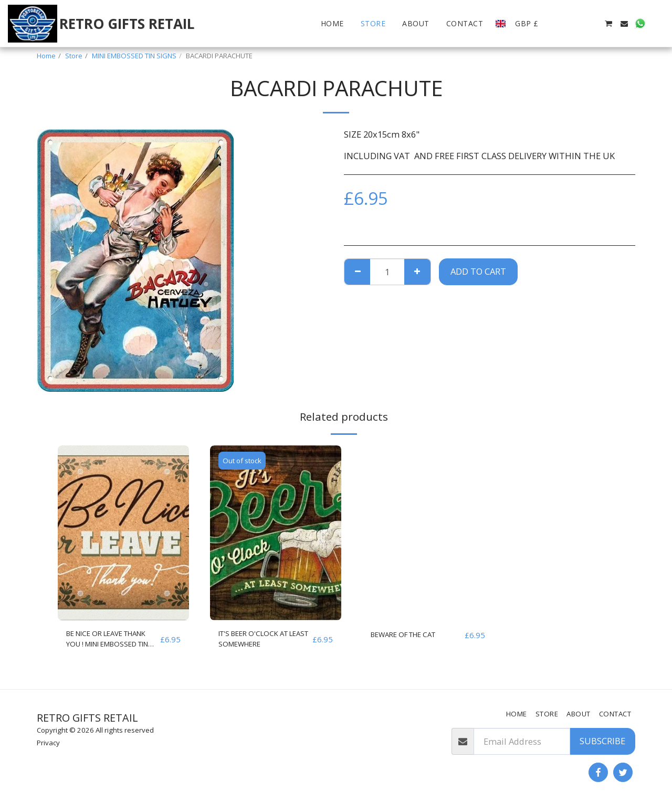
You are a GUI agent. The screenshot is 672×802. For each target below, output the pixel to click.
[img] (123, 533)
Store (74, 56)
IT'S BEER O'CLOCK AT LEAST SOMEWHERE (262, 641)
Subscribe (602, 741)
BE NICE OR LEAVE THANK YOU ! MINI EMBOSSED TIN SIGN (108, 642)
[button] (561, 24)
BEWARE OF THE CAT (413, 635)
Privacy (48, 743)
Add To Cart (478, 271)
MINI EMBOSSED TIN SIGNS (134, 56)
